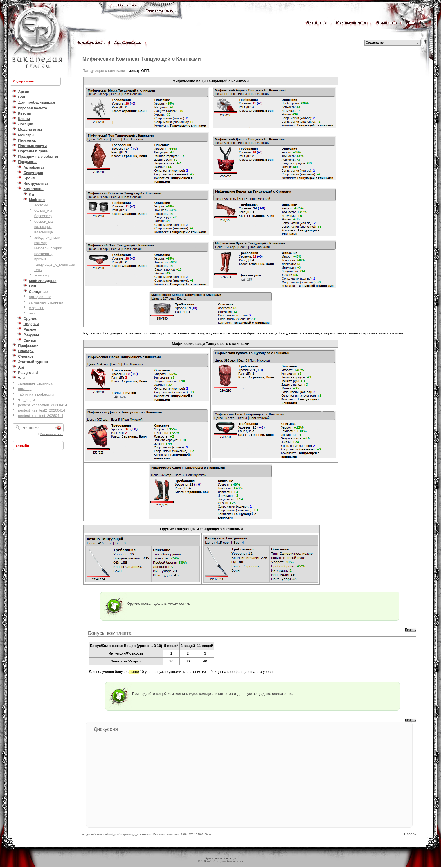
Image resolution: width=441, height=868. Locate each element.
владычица (44, 232)
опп (32, 313)
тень (38, 270)
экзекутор (42, 275)
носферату (43, 254)
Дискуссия (106, 729)
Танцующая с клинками (104, 71)
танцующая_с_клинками (55, 265)
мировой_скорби (48, 248)
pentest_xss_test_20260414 (40, 416)
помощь (25, 389)
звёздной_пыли (47, 237)
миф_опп (37, 308)
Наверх (410, 834)
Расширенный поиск (52, 434)
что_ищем (26, 400)
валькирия (43, 227)
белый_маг (43, 210)
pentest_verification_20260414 (42, 405)
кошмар (41, 243)
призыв (40, 259)
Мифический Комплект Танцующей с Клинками (142, 59)
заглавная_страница (46, 302)
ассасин (41, 205)
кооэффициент (240, 672)
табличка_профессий (36, 394)
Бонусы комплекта (110, 633)
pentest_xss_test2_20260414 (41, 410)
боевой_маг (44, 221)
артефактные (40, 297)
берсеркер (43, 216)
